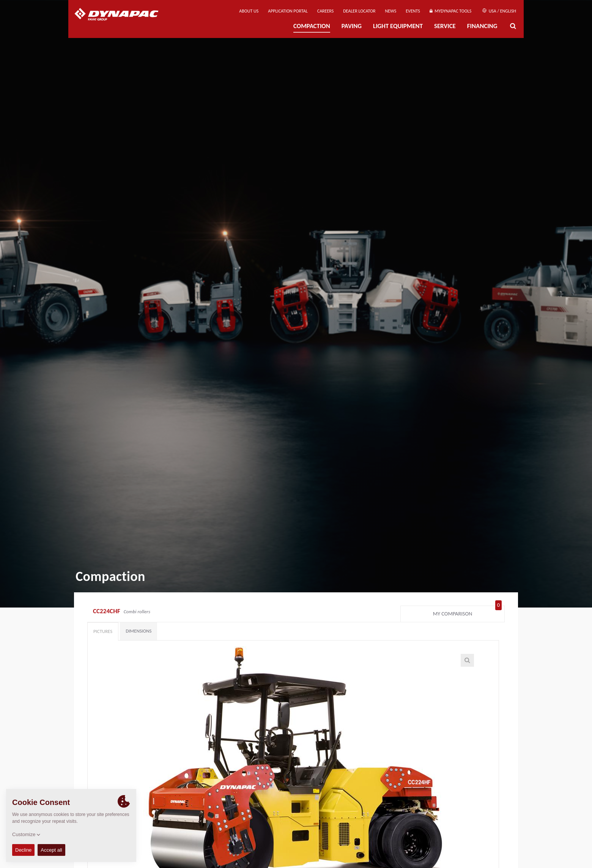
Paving (352, 26)
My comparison (467, 612)
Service (445, 26)
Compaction (312, 26)
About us (249, 11)
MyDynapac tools (450, 11)
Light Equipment (398, 26)
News (391, 11)
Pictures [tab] (103, 631)
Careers (325, 11)
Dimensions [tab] (139, 631)
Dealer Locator (359, 11)
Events (413, 11)
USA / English (499, 11)
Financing (482, 26)
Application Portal (288, 11)
